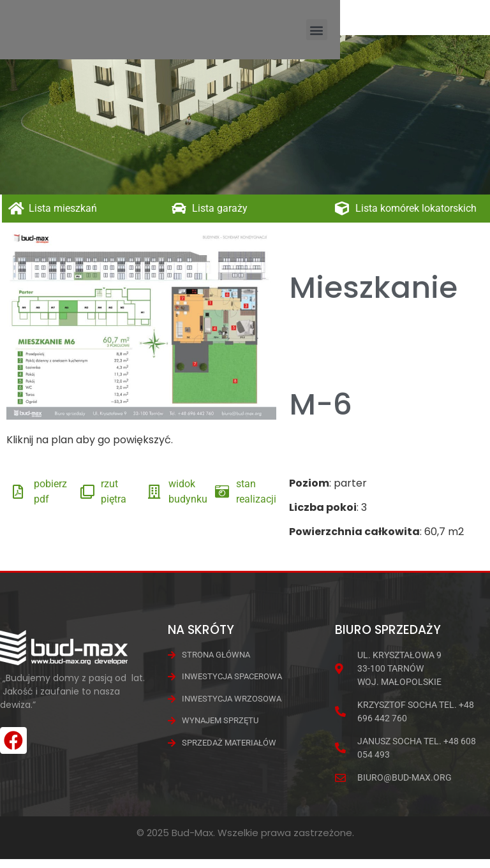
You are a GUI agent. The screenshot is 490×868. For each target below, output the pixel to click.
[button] (467, 34)
